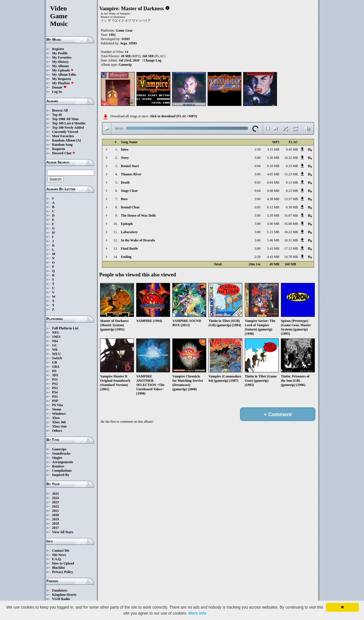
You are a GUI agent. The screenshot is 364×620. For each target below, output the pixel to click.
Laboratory (129, 232)
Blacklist (58, 568)
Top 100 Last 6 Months (69, 123)
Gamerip (125, 65)
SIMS (126, 39)
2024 (55, 498)
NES (55, 332)
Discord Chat (64, 153)
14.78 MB (291, 257)
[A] (79, 140)
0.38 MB (292, 207)
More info (197, 613)
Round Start (130, 166)
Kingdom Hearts (64, 595)
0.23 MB (292, 191)
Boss (124, 199)
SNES (56, 337)
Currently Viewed (65, 132)
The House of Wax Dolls (138, 215)
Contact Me (61, 551)
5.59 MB (273, 215)
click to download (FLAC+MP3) (173, 116)
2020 (55, 515)
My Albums (61, 66)
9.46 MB (292, 149)
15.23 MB (291, 174)
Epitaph (127, 224)
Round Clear (130, 207)
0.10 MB (273, 166)
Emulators (60, 590)
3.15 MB (273, 149)
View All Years (63, 532)
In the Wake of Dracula (138, 240)
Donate (59, 87)
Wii (55, 350)
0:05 (258, 207)
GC (55, 345)
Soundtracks (61, 453)
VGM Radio (61, 599)
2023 (55, 502)
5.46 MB (273, 240)
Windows (59, 414)
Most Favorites (63, 136)
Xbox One (59, 426)
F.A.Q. (57, 559)
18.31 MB (291, 240)
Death (125, 182)
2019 (55, 519)
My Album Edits (64, 75)
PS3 (55, 388)
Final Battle (129, 249)
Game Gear (124, 30)
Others (57, 431)
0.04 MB (273, 182)
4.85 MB (273, 174)
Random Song (62, 145)
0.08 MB (273, 191)
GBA (56, 367)
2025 (55, 494)
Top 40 (57, 115)
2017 (55, 528)
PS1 (55, 379)
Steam (57, 409)
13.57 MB (291, 199)
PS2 (55, 384)
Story (125, 158)
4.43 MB (273, 257)
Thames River (131, 174)
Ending (126, 257)
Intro (125, 149)
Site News (59, 555)
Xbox (56, 418)
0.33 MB (292, 166)
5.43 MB (273, 249)
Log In (57, 92)
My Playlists (63, 83)
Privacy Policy (63, 572)
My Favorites (62, 58)
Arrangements (63, 462)
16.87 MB (291, 215)
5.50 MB (273, 158)
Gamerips (59, 449)
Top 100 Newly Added (68, 128)
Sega (124, 43)
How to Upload (63, 563)
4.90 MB (273, 224)
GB (54, 362)
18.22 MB (291, 232)
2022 (55, 506)
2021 (55, 511)
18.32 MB (291, 158)
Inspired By (61, 475)
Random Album (64, 140)
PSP (55, 401)
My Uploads (63, 70)
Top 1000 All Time (65, 119)
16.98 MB (291, 224)
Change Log (152, 60)
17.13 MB (291, 249)
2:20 (258, 257)
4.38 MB (273, 199)
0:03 (258, 182)
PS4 (55, 392)
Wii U (56, 354)
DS (54, 371)
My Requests (61, 79)
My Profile (60, 53)
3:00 (258, 158)
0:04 (258, 166)
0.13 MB (292, 182)
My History (60, 62)
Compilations (62, 471)
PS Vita (57, 405)
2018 (55, 523)
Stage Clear (129, 191)
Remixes (58, 466)
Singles (57, 458)
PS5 (55, 397)
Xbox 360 (59, 422)
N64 (55, 341)
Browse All (60, 110)
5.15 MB (273, 232)
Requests (59, 149)
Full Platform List (65, 328)
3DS (55, 375)
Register (58, 49)
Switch (57, 358)
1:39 (258, 149)
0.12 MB (273, 207)
